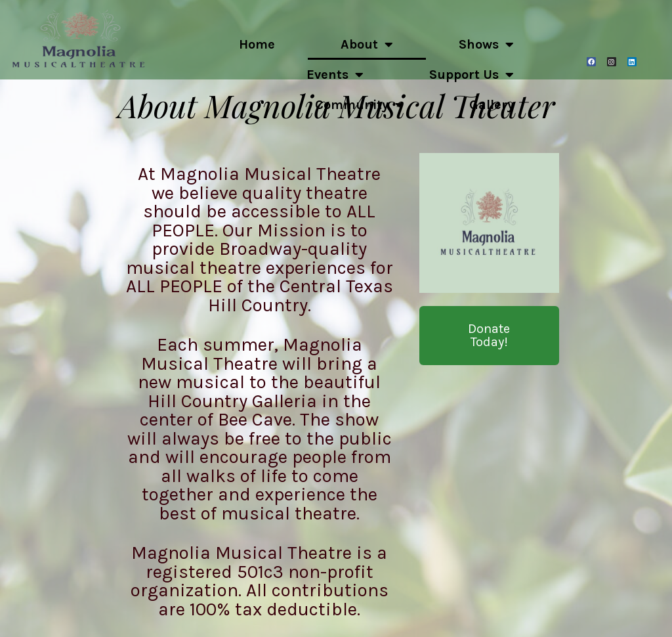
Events (335, 75)
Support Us (472, 75)
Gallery (492, 105)
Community (359, 105)
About (367, 45)
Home (257, 44)
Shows (486, 45)
